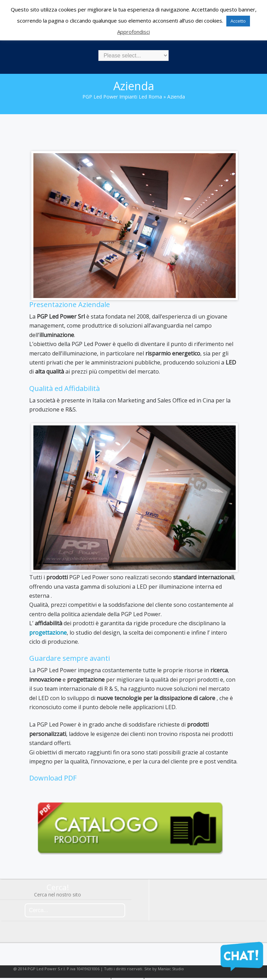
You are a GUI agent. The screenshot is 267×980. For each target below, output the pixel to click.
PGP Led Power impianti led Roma (122, 97)
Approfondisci (133, 32)
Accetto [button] (238, 21)
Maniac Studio (171, 969)
